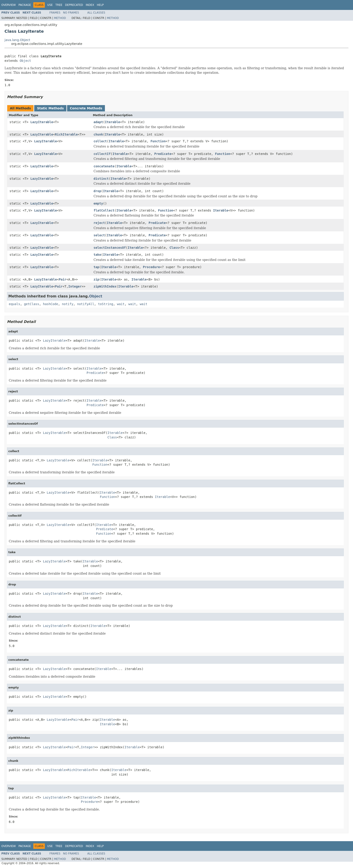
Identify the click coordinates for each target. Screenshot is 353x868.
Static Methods (50, 108)
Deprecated (74, 5)
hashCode (51, 304)
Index (90, 5)
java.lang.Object (17, 40)
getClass (31, 304)
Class (174, 248)
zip (96, 279)
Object (25, 61)
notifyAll (86, 304)
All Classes (96, 13)
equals (15, 304)
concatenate (104, 166)
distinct (101, 179)
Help (100, 5)
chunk (98, 134)
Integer (75, 286)
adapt (98, 122)
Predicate (163, 154)
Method (60, 18)
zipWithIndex (105, 286)
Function (158, 141)
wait (121, 304)
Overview (9, 5)
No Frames (71, 13)
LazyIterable (42, 122)
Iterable (112, 122)
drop (97, 191)
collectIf (102, 154)
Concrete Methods (86, 108)
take (97, 255)
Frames (55, 13)
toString (105, 304)
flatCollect (104, 210)
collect (100, 141)
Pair (63, 279)
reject (99, 223)
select (99, 235)
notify (68, 304)
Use (50, 5)
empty (98, 203)
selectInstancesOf (110, 248)
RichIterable (66, 134)
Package (25, 5)
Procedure (152, 267)
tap (96, 267)
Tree (59, 5)
